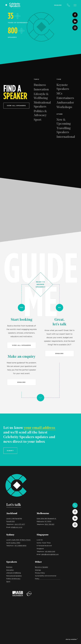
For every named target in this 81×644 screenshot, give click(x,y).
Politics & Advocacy (40, 113)
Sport (38, 120)
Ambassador (65, 103)
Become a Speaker (42, 567)
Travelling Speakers (64, 130)
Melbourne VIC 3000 (44, 521)
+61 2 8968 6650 (20, 546)
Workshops (64, 107)
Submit (10, 451)
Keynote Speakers (63, 87)
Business (40, 85)
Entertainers (65, 98)
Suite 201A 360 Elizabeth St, (47, 519)
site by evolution (72, 639)
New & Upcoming (64, 122)
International (66, 137)
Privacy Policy (40, 573)
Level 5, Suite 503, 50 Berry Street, (19, 540)
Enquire (58, 5)
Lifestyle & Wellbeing (41, 96)
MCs (59, 94)
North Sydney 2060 (13, 543)
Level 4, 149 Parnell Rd (14, 519)
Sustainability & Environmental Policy (46, 577)
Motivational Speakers (42, 105)
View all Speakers (22, 345)
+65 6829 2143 (50, 551)
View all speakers (16, 106)
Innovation (41, 90)
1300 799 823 (49, 524)
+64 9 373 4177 (20, 524)
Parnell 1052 (10, 521)
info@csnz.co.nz (17, 527)
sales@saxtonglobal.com (50, 554)
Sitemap (38, 570)
